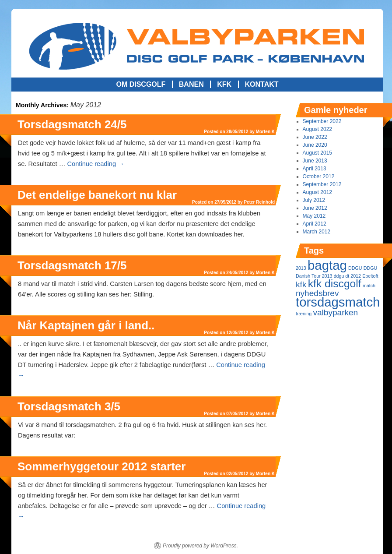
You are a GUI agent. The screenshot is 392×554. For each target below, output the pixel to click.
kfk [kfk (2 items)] (301, 284)
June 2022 (315, 137)
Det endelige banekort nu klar (97, 195)
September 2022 (322, 121)
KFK (224, 84)
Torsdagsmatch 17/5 (72, 265)
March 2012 (317, 232)
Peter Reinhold (259, 202)
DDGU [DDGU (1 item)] (355, 268)
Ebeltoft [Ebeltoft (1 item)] (370, 276)
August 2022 (317, 129)
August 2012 (317, 192)
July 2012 (314, 200)
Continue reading (95, 164)
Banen (191, 84)
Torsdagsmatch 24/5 (72, 124)
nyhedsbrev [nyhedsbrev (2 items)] (317, 293)
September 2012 (322, 184)
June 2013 (315, 161)
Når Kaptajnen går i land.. (86, 325)
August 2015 (317, 153)
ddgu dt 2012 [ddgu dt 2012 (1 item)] (347, 276)
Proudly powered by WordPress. (200, 546)
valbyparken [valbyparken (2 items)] (335, 312)
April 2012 (315, 224)
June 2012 (315, 208)
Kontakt (262, 84)
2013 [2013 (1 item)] (301, 268)
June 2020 (315, 145)
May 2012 (314, 216)
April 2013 (315, 169)
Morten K (265, 132)
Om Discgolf (141, 84)
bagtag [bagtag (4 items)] (327, 265)
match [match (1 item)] (369, 286)
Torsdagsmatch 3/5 (69, 406)
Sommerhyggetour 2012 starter (101, 466)
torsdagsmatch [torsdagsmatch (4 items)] (338, 302)
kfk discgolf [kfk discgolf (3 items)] (335, 284)
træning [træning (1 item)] (304, 314)
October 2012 (319, 176)
